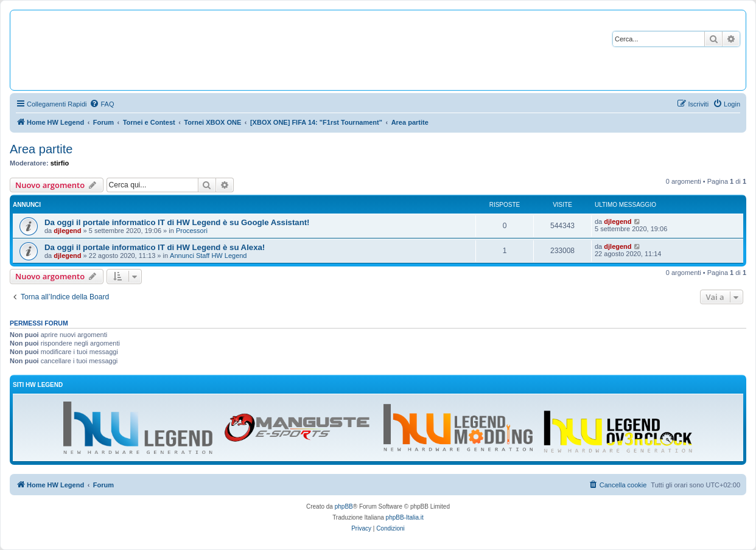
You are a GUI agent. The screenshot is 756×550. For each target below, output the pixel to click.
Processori (192, 231)
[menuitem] (102, 104)
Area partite (41, 149)
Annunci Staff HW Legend (208, 256)
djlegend (67, 231)
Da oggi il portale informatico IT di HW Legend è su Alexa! (155, 247)
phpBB (344, 506)
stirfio (60, 163)
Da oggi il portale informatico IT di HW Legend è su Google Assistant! (177, 222)
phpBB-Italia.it (405, 517)
